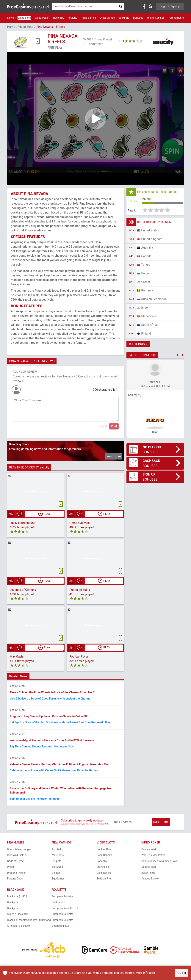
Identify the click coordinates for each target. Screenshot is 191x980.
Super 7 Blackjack (17, 919)
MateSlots (58, 860)
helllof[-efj (135, 396)
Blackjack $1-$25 (17, 901)
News (11, 18)
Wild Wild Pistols (17, 860)
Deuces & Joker (150, 883)
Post (114, 426)
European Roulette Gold (65, 913)
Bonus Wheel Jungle (19, 854)
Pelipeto (57, 865)
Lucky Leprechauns (22, 523)
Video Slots (24, 18)
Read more (114, 456)
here (152, 973)
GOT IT (182, 973)
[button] (178, 356)
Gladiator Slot (104, 877)
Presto (11, 871)
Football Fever (79, 657)
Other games (107, 18)
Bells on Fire (104, 883)
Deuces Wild (149, 854)
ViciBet (56, 877)
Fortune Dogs (15, 883)
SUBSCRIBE (161, 827)
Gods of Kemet (16, 865)
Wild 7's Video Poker (153, 860)
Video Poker (42, 18)
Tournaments (176, 18)
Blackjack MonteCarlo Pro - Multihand (29, 924)
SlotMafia (57, 871)
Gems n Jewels (79, 523)
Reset (103, 426)
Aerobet (56, 854)
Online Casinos (156, 18)
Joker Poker (148, 877)
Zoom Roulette (60, 930)
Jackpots (124, 18)
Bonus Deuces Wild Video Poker (160, 865)
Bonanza (102, 865)
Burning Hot (104, 871)
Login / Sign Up (170, 6)
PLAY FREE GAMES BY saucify (29, 467)
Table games (88, 18)
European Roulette (62, 901)
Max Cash (16, 657)
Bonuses (138, 18)
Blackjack (58, 18)
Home (11, 27)
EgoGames (58, 883)
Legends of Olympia (23, 590)
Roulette (72, 18)
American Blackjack (19, 930)
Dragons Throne (16, 877)
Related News (18, 677)
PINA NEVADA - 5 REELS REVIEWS (32, 361)
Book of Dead (104, 854)
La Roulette (58, 907)
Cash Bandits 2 (105, 860)
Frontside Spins (80, 590)
